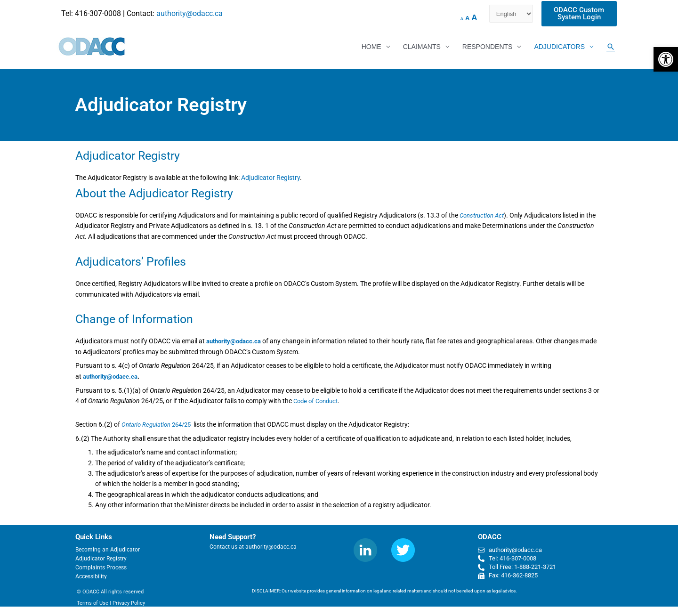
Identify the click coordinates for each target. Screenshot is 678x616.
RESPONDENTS (488, 47)
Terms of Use (93, 603)
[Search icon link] (611, 47)
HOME (371, 47)
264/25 (159, 424)
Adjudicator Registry (270, 178)
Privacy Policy (129, 603)
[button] (666, 59)
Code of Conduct (318, 401)
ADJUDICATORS (559, 47)
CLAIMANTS (422, 47)
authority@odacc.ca (190, 13)
